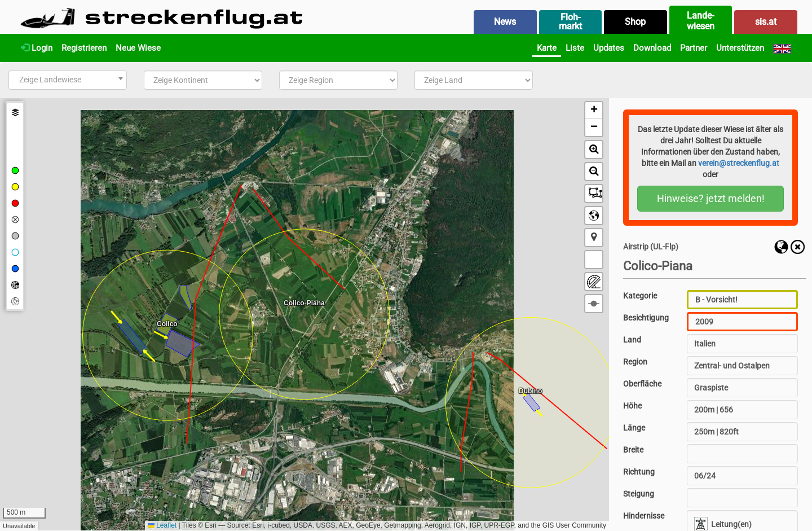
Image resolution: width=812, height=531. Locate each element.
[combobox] (68, 80)
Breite (633, 450)
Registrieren (84, 48)
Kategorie (640, 296)
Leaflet (162, 525)
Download (652, 48)
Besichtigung (646, 318)
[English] (782, 48)
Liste (575, 48)
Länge (634, 428)
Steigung (639, 494)
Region (635, 362)
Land (632, 340)
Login (37, 48)
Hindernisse (644, 516)
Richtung (639, 472)
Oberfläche (642, 384)
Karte (547, 48)
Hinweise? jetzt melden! (711, 198)
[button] (594, 111)
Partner (694, 48)
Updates (609, 48)
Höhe (632, 406)
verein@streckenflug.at (739, 163)
